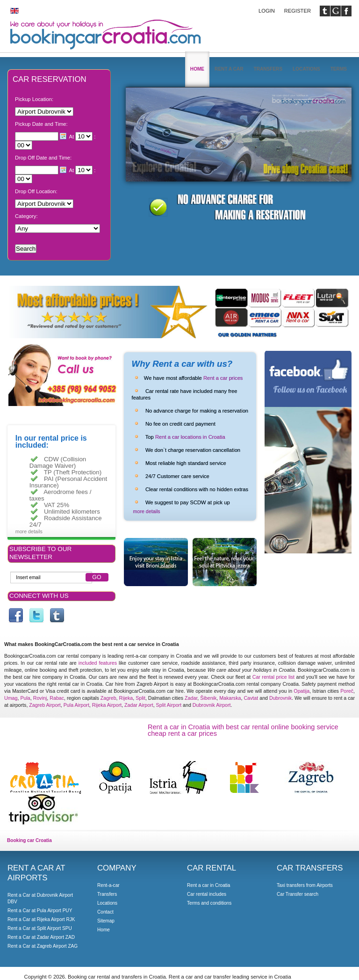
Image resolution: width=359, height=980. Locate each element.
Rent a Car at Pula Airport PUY (40, 911)
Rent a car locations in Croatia (190, 437)
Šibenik (208, 698)
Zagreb (108, 698)
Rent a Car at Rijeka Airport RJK (41, 919)
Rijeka (126, 698)
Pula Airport (76, 705)
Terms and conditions (209, 903)
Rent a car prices (223, 378)
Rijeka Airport (107, 705)
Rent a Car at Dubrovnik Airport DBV (40, 898)
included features (98, 663)
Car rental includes (207, 894)
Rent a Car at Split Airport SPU (40, 928)
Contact (105, 912)
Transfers (268, 69)
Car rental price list (273, 677)
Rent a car (229, 69)
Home (197, 69)
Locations (306, 69)
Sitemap (106, 921)
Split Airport (169, 705)
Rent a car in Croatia (208, 885)
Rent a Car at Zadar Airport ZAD (41, 937)
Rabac (57, 698)
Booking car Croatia (29, 840)
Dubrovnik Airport (212, 705)
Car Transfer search (298, 894)
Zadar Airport (139, 705)
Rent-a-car (108, 885)
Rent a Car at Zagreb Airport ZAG (43, 946)
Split (140, 698)
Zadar (191, 698)
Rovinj (40, 698)
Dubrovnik (280, 698)
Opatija (302, 691)
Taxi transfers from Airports (305, 885)
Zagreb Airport (45, 705)
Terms (339, 69)
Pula (25, 698)
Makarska (230, 698)
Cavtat (251, 698)
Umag (11, 698)
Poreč (347, 691)
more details (147, 511)
